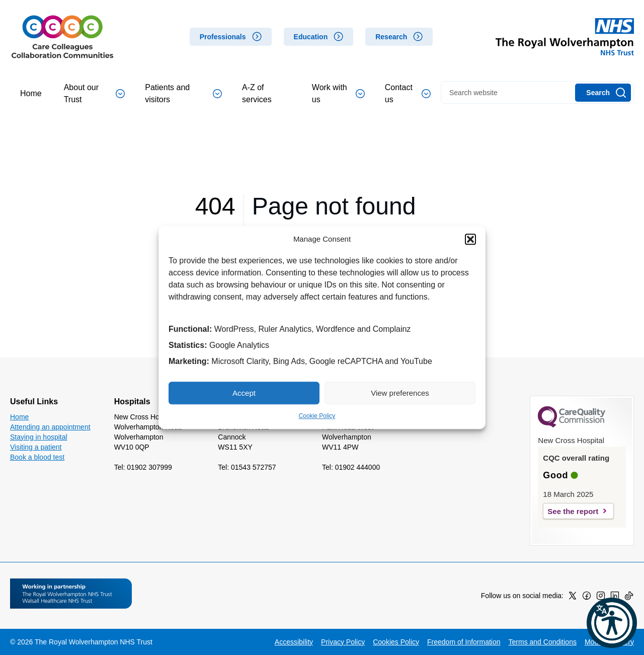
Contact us (408, 93)
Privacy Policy (343, 642)
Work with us (338, 93)
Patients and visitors (183, 93)
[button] (470, 239)
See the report (573, 511)
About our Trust (95, 93)
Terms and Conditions (543, 642)
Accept (244, 393)
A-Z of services (257, 93)
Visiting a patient (36, 447)
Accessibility (294, 642)
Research (391, 37)
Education (311, 37)
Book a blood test (37, 457)
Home (31, 93)
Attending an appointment (50, 427)
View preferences (400, 393)
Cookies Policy (396, 642)
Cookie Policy (317, 416)
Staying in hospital (39, 437)
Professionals (223, 37)
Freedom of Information (464, 642)
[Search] (603, 93)
